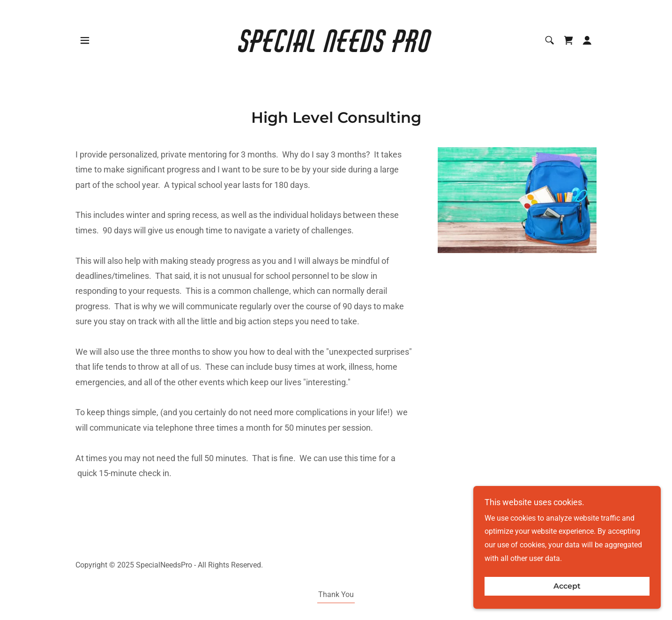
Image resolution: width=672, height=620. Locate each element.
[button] (85, 40)
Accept (567, 599)
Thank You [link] (336, 594)
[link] (336, 49)
